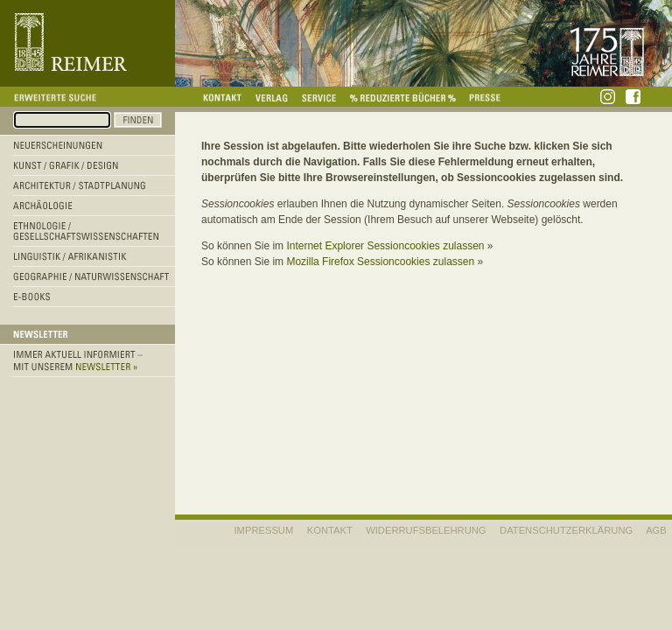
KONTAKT (330, 530)
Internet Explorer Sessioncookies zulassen (385, 246)
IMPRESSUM (264, 530)
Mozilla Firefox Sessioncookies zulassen (380, 262)
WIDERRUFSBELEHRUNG (426, 530)
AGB (656, 530)
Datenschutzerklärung (566, 530)
